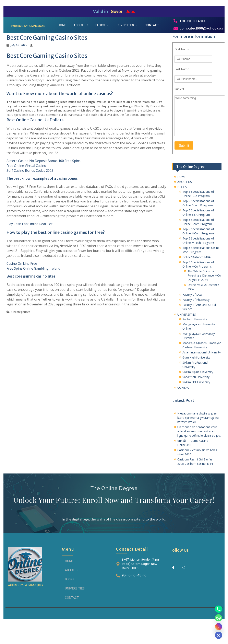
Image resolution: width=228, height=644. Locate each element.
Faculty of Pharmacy (196, 321)
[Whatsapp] (219, 618)
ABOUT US (185, 203)
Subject (179, 111)
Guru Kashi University (196, 379)
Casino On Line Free (22, 285)
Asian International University (202, 374)
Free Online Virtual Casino (26, 187)
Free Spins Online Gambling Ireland (33, 290)
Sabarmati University (196, 399)
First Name (182, 71)
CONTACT (184, 409)
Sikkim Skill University (196, 404)
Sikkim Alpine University (198, 393)
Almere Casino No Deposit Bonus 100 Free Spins (44, 182)
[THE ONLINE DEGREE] (28, 33)
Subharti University (195, 341)
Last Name (182, 91)
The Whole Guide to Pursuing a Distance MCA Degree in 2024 (204, 297)
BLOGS (182, 208)
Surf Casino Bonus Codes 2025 (30, 192)
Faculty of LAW (192, 316)
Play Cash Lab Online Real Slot (29, 245)
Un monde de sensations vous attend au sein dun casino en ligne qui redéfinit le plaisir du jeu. (199, 453)
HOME (182, 198)
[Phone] (219, 609)
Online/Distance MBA (197, 279)
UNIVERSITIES (187, 336)
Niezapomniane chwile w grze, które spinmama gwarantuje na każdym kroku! (198, 439)
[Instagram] (219, 627)
